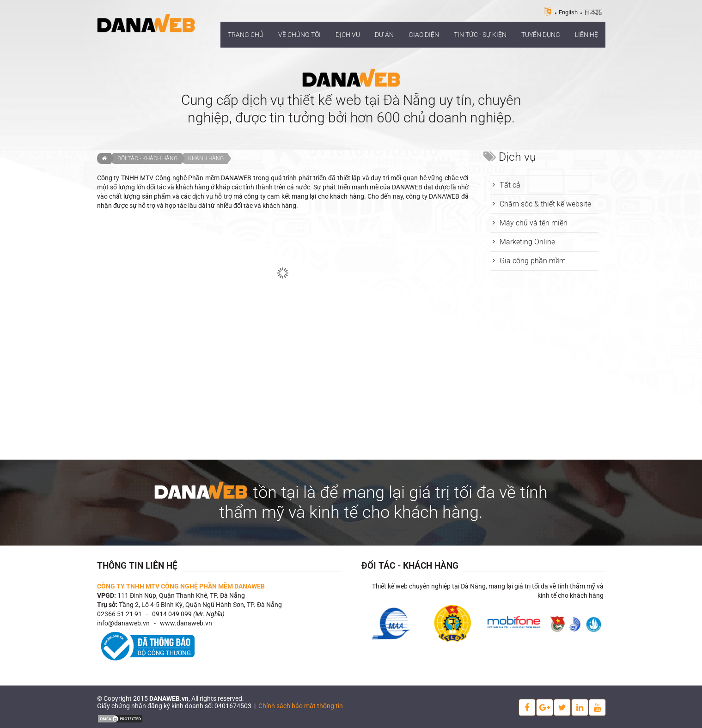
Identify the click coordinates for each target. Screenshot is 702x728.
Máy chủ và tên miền (534, 223)
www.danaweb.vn (186, 623)
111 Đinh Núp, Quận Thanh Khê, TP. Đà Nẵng (181, 595)
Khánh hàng (206, 158)
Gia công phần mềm (533, 261)
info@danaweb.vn (123, 623)
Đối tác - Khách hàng (147, 158)
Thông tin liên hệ (137, 566)
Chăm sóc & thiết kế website (545, 204)
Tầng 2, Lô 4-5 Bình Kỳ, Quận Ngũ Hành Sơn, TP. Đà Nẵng (200, 605)
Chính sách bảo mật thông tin (301, 706)
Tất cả (510, 185)
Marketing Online (527, 242)
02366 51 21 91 (119, 614)
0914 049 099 (172, 614)
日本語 (593, 12)
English (568, 12)
